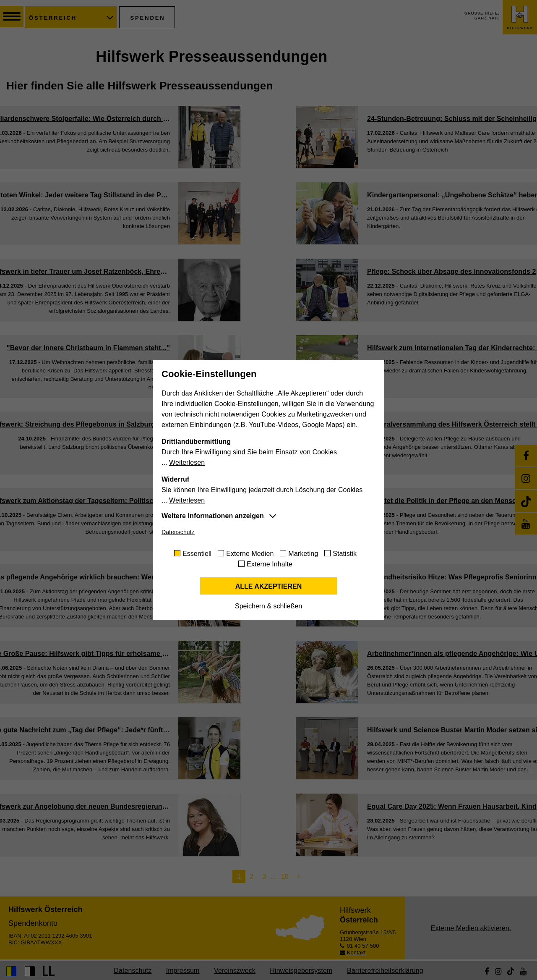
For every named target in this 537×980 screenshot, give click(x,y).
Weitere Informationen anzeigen (213, 516)
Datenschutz (178, 532)
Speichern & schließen (268, 606)
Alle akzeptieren (269, 586)
